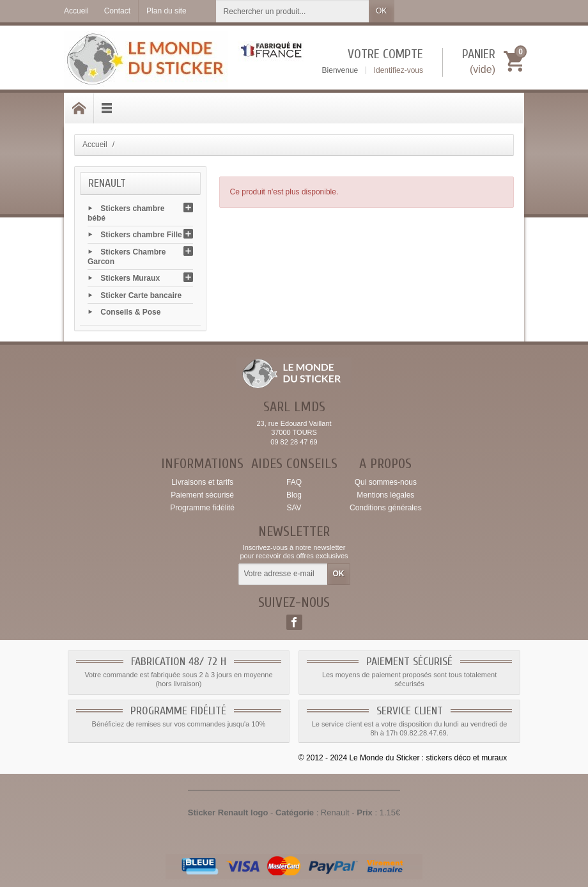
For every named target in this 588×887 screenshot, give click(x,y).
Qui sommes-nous (386, 482)
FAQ (294, 482)
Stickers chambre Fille (141, 235)
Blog (294, 495)
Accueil (95, 145)
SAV (294, 508)
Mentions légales (385, 495)
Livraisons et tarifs (202, 482)
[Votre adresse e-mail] (283, 574)
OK (381, 11)
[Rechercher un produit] (293, 11)
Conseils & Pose (130, 311)
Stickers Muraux (130, 278)
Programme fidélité (202, 508)
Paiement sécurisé (202, 495)
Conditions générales (386, 508)
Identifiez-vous (398, 70)
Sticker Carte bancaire (141, 295)
